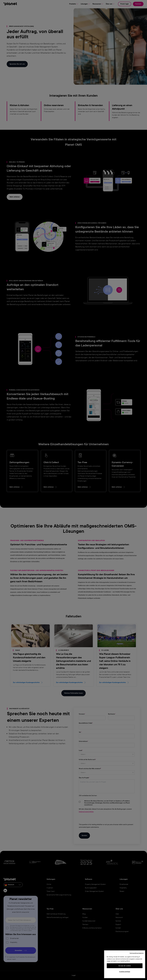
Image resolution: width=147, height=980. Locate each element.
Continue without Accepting (137, 953)
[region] (125, 964)
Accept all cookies (125, 966)
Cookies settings (125, 972)
